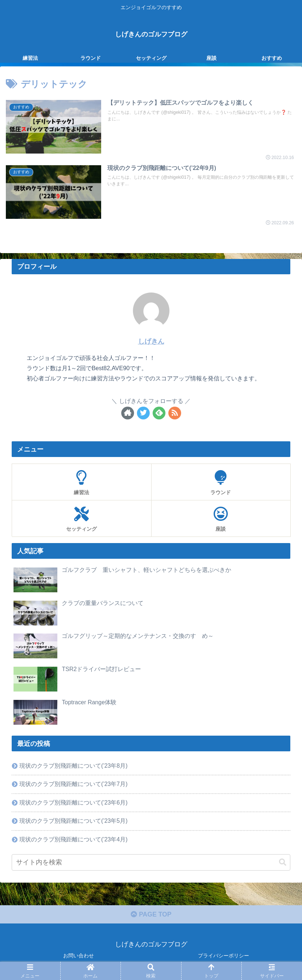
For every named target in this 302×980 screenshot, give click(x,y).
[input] (151, 863)
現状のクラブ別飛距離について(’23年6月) (74, 802)
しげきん (151, 341)
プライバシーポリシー (223, 956)
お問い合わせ (79, 956)
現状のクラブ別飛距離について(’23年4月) (74, 839)
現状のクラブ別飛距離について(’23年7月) (74, 783)
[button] (283, 862)
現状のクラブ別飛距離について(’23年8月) (74, 765)
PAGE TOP (151, 915)
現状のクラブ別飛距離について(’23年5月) (74, 821)
